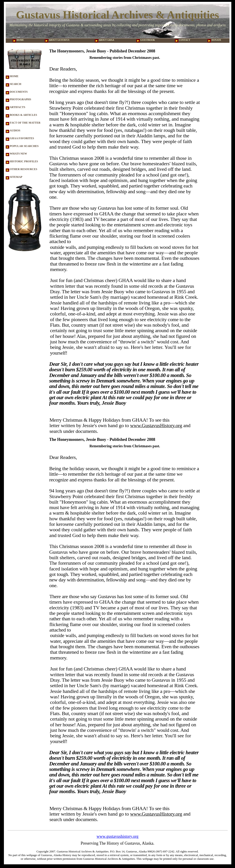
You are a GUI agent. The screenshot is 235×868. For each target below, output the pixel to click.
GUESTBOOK (146, 40)
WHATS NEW (16, 154)
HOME (18, 40)
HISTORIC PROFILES (22, 161)
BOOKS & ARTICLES (21, 115)
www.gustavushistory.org (117, 836)
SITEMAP (14, 177)
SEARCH (14, 84)
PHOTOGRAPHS (18, 99)
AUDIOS (13, 130)
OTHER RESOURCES (22, 169)
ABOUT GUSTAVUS (57, 40)
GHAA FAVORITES (20, 138)
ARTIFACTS (15, 107)
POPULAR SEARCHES (22, 146)
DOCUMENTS (17, 92)
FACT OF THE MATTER (23, 123)
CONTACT (183, 40)
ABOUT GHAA (105, 40)
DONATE (214, 40)
